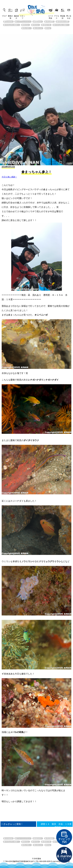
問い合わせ (69, 16)
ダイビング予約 (64, 837)
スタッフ (22, 16)
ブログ (4, 16)
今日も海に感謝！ (9, 177)
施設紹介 (16, 16)
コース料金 (51, 16)
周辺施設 (63, 16)
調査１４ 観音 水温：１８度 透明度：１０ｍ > (57, 826)
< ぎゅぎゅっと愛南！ (12, 824)
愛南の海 (10, 16)
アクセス (57, 16)
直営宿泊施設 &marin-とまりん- (64, 855)
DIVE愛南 (37, 9)
